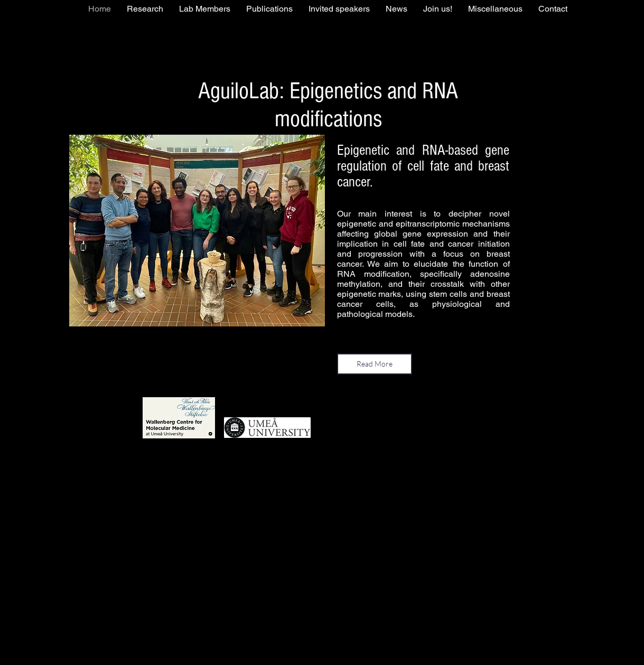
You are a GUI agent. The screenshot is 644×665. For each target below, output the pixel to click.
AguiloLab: (244, 91)
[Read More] (375, 364)
